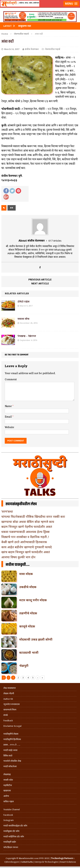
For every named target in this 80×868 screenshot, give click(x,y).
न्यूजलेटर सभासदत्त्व (11, 704)
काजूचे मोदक (27, 626)
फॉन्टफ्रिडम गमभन (11, 847)
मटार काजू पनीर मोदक (33, 600)
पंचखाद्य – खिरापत (27, 336)
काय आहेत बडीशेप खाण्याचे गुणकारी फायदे (27, 547)
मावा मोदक (26, 574)
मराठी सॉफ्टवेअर (10, 766)
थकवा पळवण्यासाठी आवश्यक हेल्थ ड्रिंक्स (25, 532)
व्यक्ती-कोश (8, 780)
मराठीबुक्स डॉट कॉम (11, 831)
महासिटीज (8, 785)
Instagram (9, 820)
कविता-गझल (9, 801)
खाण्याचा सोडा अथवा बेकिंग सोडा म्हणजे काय (28, 522)
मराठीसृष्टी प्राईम (10, 842)
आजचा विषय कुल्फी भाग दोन (18, 557)
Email (9, 417)
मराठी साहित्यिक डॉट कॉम (14, 837)
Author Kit (8, 699)
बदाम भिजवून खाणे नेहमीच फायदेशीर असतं (27, 527)
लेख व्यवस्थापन (10, 688)
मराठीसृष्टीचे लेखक (11, 734)
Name (9, 406)
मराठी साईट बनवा (10, 750)
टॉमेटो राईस (23, 302)
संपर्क (6, 715)
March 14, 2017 (12, 49)
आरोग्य (6, 796)
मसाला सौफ (23, 319)
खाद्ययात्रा (7, 791)
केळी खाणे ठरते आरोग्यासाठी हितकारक (24, 542)
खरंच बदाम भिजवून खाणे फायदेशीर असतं (26, 552)
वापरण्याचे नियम (10, 710)
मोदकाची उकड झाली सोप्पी (36, 639)
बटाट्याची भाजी (29, 652)
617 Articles (55, 241)
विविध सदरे (8, 756)
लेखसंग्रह (7, 774)
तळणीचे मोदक (28, 613)
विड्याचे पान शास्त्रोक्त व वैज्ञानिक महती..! (25, 537)
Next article (40, 283)
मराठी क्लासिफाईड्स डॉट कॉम (15, 826)
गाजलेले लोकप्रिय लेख (12, 761)
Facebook (8, 815)
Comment (11, 380)
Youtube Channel (12, 809)
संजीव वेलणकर (32, 49)
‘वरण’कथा (7, 511)
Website (9, 427)
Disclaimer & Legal (12, 726)
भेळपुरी (24, 666)
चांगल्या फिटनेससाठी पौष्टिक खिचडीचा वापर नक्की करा (33, 517)
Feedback (8, 721)
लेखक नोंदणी (9, 693)
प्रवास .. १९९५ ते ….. (12, 745)
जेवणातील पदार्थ (53, 49)
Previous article (40, 279)
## (12, 208)
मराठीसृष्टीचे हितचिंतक (12, 739)
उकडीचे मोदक (28, 587)
